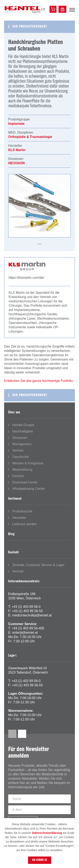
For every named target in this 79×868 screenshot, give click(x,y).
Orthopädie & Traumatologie (30, 137)
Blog (11, 534)
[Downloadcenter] (62, 9)
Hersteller (19, 518)
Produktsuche (22, 511)
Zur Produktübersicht (30, 27)
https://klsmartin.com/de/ (26, 278)
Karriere (18, 476)
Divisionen (20, 438)
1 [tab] (39, 244)
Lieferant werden (24, 524)
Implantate (16, 124)
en (43, 10)
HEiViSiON (16, 163)
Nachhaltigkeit (23, 431)
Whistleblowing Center (29, 489)
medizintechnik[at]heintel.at (32, 615)
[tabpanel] (39, 206)
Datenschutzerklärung (47, 833)
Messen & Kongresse (28, 463)
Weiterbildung (22, 470)
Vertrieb (18, 450)
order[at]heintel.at (25, 633)
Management (22, 444)
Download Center (25, 482)
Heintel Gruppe (23, 425)
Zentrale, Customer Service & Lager (38, 565)
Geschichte (20, 457)
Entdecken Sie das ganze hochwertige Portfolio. (39, 381)
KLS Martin (17, 150)
